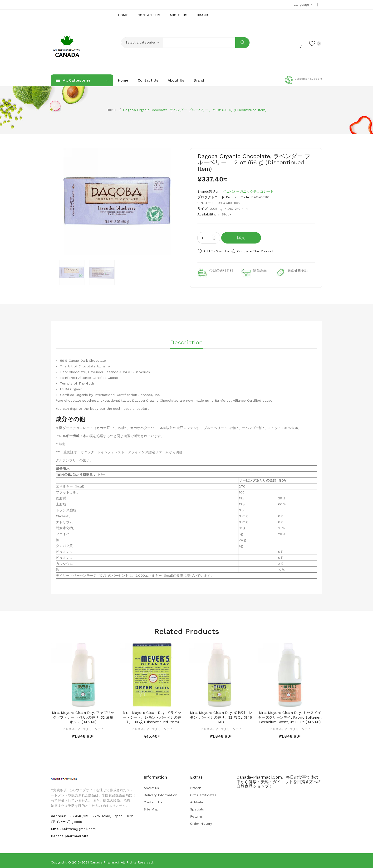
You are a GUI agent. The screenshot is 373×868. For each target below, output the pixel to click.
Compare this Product (262, 251)
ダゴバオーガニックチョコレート (248, 191)
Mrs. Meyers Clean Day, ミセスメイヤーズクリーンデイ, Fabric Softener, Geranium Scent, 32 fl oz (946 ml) (290, 715)
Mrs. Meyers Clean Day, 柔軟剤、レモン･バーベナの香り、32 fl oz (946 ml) (221, 715)
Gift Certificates (203, 792)
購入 (241, 238)
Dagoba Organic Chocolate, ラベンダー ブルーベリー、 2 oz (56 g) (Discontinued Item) (195, 110)
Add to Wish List (217, 251)
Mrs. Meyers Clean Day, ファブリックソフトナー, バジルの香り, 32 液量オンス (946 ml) (83, 715)
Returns (196, 814)
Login (293, 43)
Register (275, 43)
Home (111, 110)
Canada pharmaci (104, 860)
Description (186, 338)
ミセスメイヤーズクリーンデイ (83, 727)
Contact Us (153, 800)
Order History (201, 821)
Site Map (151, 807)
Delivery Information (161, 792)
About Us (151, 785)
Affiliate (197, 800)
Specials (197, 807)
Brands (196, 785)
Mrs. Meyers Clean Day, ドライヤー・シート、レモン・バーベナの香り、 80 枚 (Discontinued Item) (152, 715)
